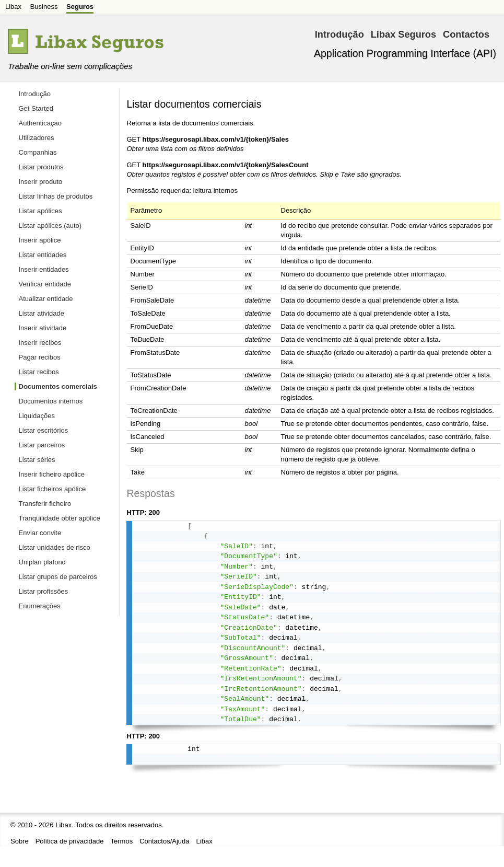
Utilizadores (37, 138)
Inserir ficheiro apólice (52, 474)
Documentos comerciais (58, 386)
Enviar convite (40, 533)
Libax (13, 7)
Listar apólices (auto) (50, 226)
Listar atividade (42, 313)
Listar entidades (43, 255)
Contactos (466, 34)
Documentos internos (51, 401)
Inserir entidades (44, 269)
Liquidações (37, 416)
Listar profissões (44, 591)
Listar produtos (41, 167)
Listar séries (37, 460)
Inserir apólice (40, 240)
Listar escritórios (44, 430)
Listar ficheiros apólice (52, 489)
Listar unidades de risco (55, 547)
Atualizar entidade (46, 299)
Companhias (38, 152)
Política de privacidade (70, 841)
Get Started (36, 108)
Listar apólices (40, 211)
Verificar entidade (45, 284)
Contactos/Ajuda (164, 841)
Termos (122, 841)
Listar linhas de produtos (56, 196)
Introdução (339, 34)
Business (44, 7)
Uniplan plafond (42, 562)
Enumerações (40, 606)
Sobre (20, 841)
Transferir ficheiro (45, 504)
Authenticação (40, 123)
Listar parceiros (42, 445)
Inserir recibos (40, 343)
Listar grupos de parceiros (58, 577)
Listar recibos (39, 372)
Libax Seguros (403, 34)
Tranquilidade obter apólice (60, 518)
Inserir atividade (43, 328)
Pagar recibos (40, 357)
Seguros (80, 7)
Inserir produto (41, 182)
